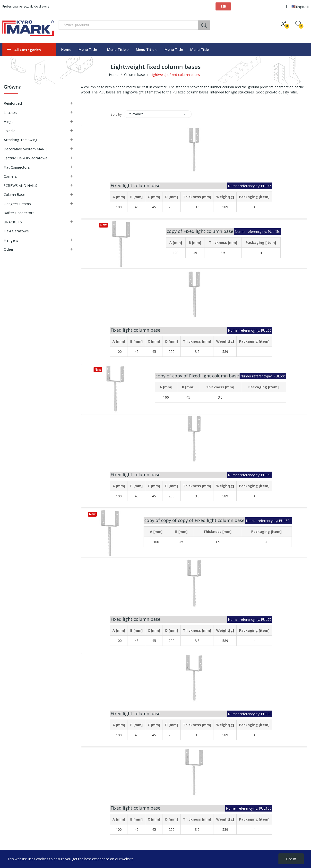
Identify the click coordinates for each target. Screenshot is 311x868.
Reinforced (13, 103)
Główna (13, 87)
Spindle (10, 131)
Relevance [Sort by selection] (158, 114)
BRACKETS (13, 222)
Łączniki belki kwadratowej (26, 158)
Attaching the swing (21, 140)
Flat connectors (17, 167)
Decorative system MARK (25, 149)
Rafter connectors (19, 213)
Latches (10, 112)
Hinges (10, 121)
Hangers (11, 240)
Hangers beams (17, 204)
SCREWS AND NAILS (20, 185)
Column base (14, 194)
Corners (10, 176)
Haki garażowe (16, 231)
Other (9, 249)
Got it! (291, 859)
